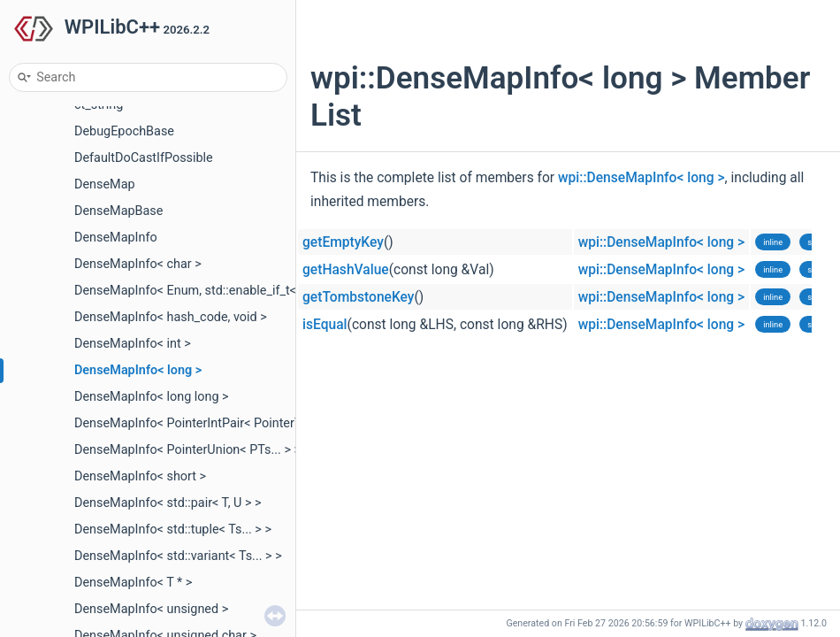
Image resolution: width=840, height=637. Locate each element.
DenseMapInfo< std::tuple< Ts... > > (173, 530)
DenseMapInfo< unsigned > (151, 609)
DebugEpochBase (124, 131)
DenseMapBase (118, 211)
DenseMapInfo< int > (133, 344)
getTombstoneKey (359, 297)
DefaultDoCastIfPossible (144, 158)
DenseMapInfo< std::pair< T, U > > (168, 503)
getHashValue (346, 270)
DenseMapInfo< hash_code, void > (171, 317)
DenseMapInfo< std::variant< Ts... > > (178, 556)
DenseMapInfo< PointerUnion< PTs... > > (187, 450)
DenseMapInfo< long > (138, 370)
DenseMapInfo (116, 238)
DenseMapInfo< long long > (152, 397)
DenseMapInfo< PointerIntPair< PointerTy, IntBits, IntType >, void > (260, 423)
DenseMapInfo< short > (140, 476)
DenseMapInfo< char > (138, 264)
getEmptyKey (343, 242)
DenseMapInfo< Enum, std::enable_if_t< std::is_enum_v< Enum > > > (264, 291)
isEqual (325, 325)
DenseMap (105, 184)
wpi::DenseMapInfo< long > (641, 178)
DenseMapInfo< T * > (133, 583)
